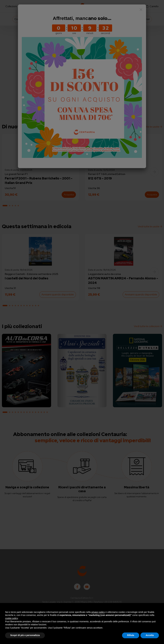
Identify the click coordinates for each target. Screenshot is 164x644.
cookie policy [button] (11, 618)
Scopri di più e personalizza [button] (25, 635)
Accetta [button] (150, 635)
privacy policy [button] (98, 612)
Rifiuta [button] (131, 635)
